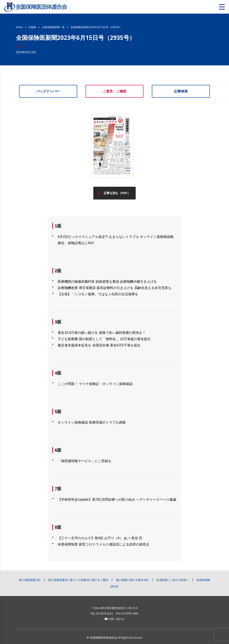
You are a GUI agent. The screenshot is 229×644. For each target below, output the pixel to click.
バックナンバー (48, 91)
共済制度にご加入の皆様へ (173, 580)
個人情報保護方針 (30, 580)
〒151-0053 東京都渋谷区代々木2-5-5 (115, 608)
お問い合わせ (115, 619)
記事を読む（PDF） (114, 193)
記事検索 (181, 91)
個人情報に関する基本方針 (132, 580)
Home (19, 27)
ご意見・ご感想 (114, 91)
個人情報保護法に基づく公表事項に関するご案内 (78, 580)
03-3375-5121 (105, 614)
